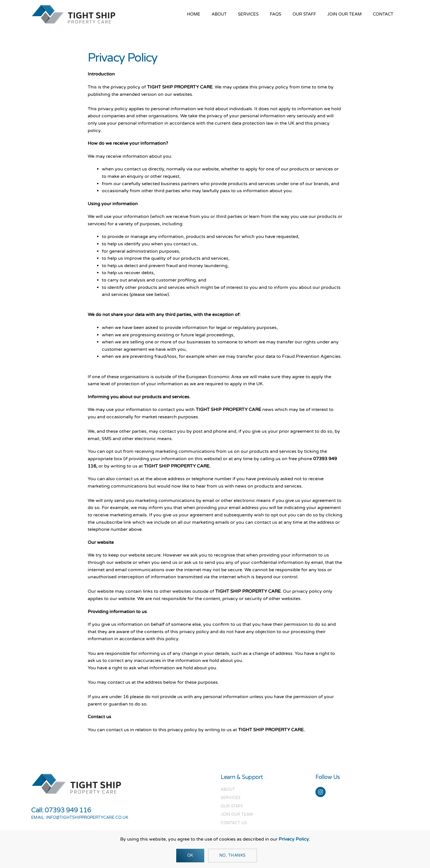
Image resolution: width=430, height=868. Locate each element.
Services (248, 14)
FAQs (276, 14)
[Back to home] (74, 14)
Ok (190, 855)
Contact (383, 14)
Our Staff (304, 14)
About (219, 14)
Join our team (344, 14)
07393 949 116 (68, 810)
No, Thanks (233, 855)
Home (194, 14)
